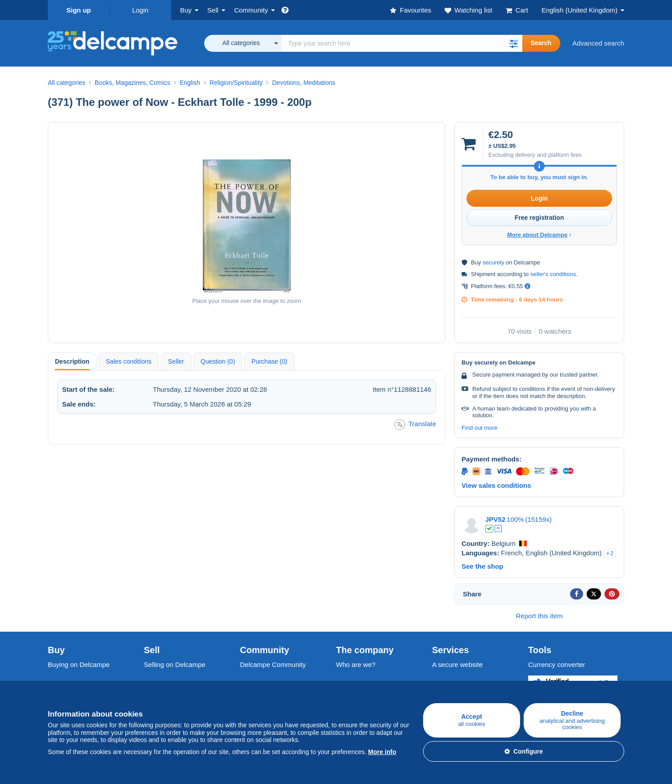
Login (141, 10)
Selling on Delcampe (175, 665)
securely (493, 262)
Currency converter (557, 665)
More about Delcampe (539, 235)
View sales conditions (496, 485)
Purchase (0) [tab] (269, 361)
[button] (513, 43)
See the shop (482, 566)
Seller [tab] (176, 361)
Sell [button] (213, 10)
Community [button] (251, 10)
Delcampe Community (273, 665)
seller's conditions (553, 274)
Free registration (539, 218)
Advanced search (598, 43)
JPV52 (495, 519)
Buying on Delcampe (79, 665)
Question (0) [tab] (218, 361)
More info (382, 752)
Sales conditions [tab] (129, 361)
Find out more (479, 428)
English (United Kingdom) (580, 10)
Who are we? (356, 665)
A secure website (457, 665)
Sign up (79, 10)
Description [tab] (72, 361)
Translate (415, 425)
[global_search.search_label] (402, 43)
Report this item (539, 616)
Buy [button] (186, 10)
